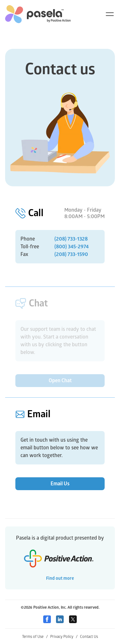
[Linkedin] (60, 619)
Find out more (60, 578)
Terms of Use (35, 637)
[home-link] (38, 14)
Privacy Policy (64, 637)
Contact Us (89, 637)
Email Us (60, 484)
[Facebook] (47, 619)
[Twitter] (73, 619)
